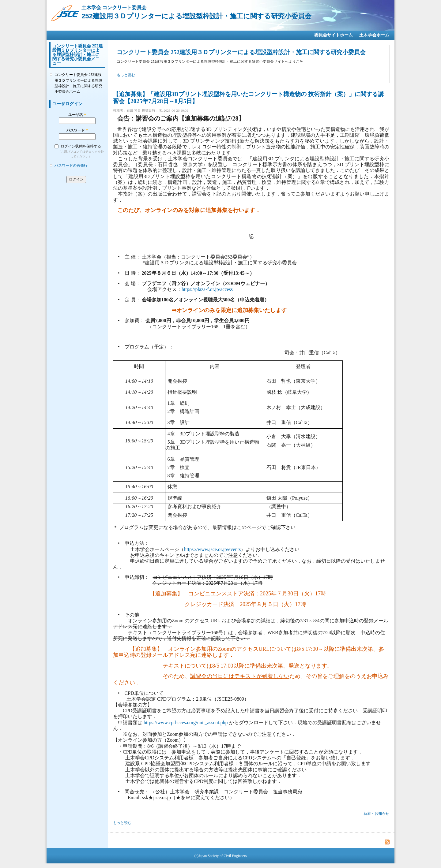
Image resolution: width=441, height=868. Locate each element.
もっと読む (126, 75)
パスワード (77, 130)
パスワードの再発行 (71, 166)
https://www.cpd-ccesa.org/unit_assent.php (186, 723)
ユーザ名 (77, 115)
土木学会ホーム (374, 35)
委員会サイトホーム (334, 35)
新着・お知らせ (376, 814)
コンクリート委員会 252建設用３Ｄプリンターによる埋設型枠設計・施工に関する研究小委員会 (241, 52)
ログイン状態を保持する (81, 146)
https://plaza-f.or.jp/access (207, 289)
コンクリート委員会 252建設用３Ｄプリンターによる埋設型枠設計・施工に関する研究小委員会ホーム (78, 83)
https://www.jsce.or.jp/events (212, 549)
